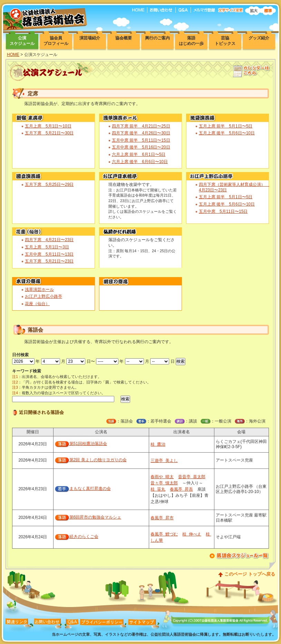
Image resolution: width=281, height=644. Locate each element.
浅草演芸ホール (39, 290)
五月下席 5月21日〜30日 (49, 133)
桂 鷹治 (158, 444)
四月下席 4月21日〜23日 (49, 240)
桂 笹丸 (158, 489)
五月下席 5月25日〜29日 (49, 184)
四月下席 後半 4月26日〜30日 (141, 133)
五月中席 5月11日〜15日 (223, 211)
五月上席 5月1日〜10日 (48, 126)
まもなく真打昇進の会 (90, 489)
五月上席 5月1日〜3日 (47, 247)
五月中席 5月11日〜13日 (49, 254)
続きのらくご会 (84, 537)
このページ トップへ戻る (250, 574)
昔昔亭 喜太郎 (192, 477)
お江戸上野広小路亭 (43, 296)
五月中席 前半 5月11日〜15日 (141, 140)
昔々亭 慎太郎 (164, 483)
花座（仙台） (37, 304)
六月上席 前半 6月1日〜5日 (139, 154)
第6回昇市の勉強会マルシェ (95, 517)
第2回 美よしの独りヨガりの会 (98, 460)
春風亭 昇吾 (181, 489)
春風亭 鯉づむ (164, 534)
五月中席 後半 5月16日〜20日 (141, 147)
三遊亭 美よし (164, 461)
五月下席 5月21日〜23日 (49, 261)
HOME (13, 55)
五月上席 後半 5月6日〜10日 (227, 133)
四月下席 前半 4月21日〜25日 (141, 126)
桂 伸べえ (192, 534)
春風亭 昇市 (162, 518)
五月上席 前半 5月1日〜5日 (226, 126)
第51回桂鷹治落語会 (88, 444)
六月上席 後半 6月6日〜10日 (140, 162)
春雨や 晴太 (162, 477)
